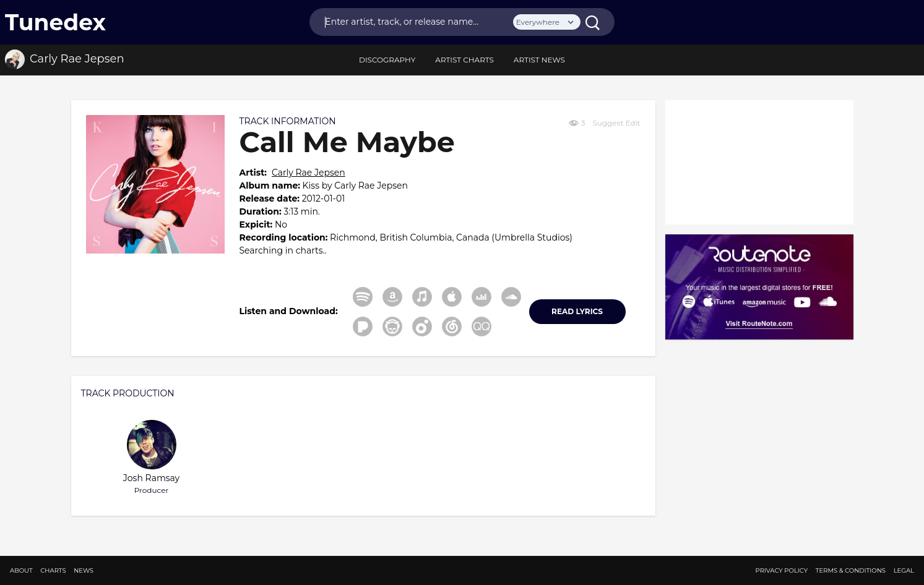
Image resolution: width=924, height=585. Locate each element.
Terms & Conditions (851, 570)
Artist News (539, 60)
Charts (53, 570)
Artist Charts (464, 60)
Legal (904, 570)
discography (387, 60)
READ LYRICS (577, 311)
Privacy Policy (782, 570)
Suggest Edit (616, 123)
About (21, 570)
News (84, 570)
